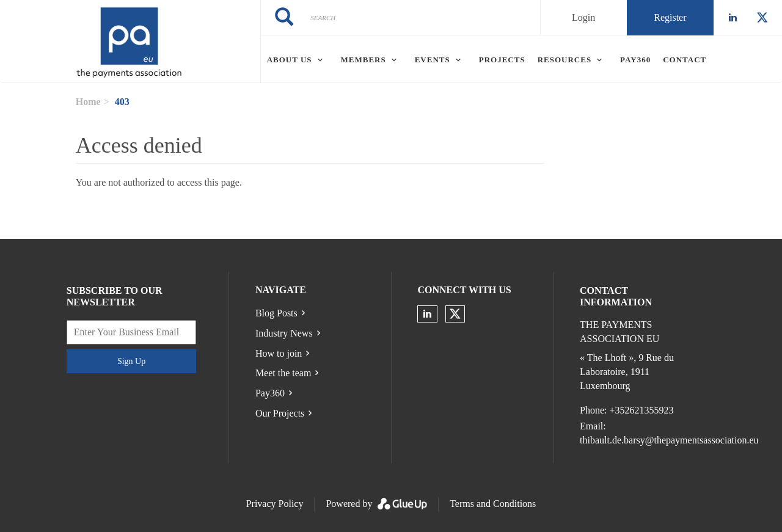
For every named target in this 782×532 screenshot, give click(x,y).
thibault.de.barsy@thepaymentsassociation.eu (669, 440)
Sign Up (131, 361)
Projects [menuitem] (502, 60)
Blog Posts (276, 313)
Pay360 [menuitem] (635, 60)
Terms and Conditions (493, 504)
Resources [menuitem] (565, 60)
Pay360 (270, 393)
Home (88, 102)
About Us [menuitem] (290, 60)
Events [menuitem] (433, 60)
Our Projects (280, 413)
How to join (279, 353)
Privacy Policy (275, 504)
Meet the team (283, 373)
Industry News (284, 333)
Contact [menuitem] (685, 60)
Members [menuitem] (364, 60)
